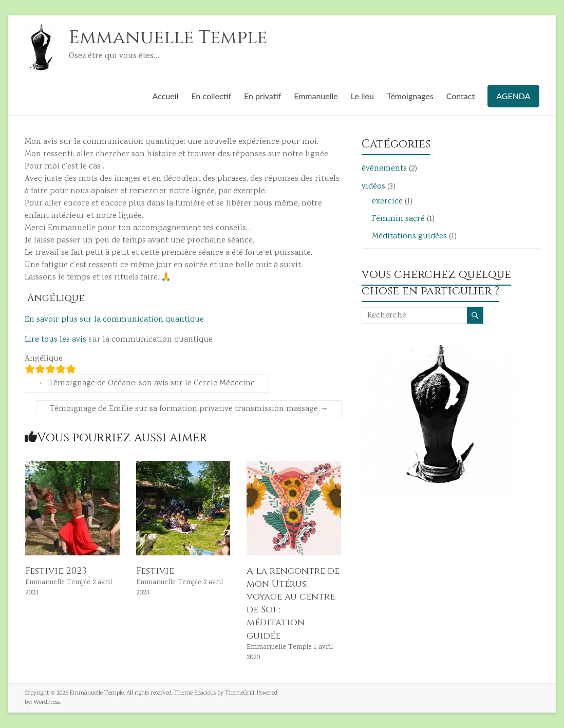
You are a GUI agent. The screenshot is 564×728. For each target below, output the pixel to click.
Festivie (155, 571)
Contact (460, 96)
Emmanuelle (316, 96)
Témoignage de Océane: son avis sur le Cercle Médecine (146, 384)
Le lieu (362, 96)
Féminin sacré (398, 219)
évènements (384, 169)
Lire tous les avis (55, 340)
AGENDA (513, 96)
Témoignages (410, 96)
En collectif (211, 96)
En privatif (262, 96)
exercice (387, 202)
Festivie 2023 (56, 571)
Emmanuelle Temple (168, 38)
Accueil (166, 96)
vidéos (373, 187)
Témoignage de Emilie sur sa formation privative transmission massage (189, 409)
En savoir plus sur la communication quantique (114, 320)
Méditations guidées (409, 237)
